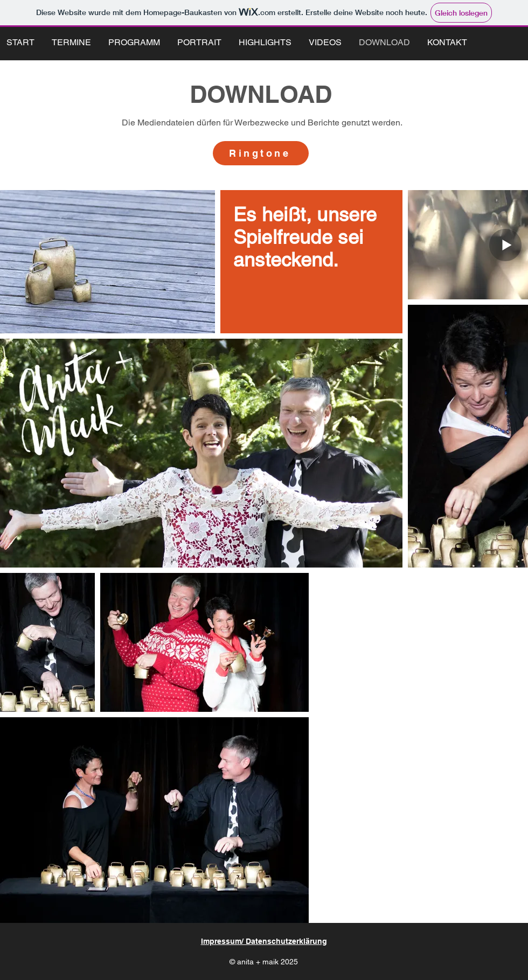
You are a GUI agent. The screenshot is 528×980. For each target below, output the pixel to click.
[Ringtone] (261, 153)
